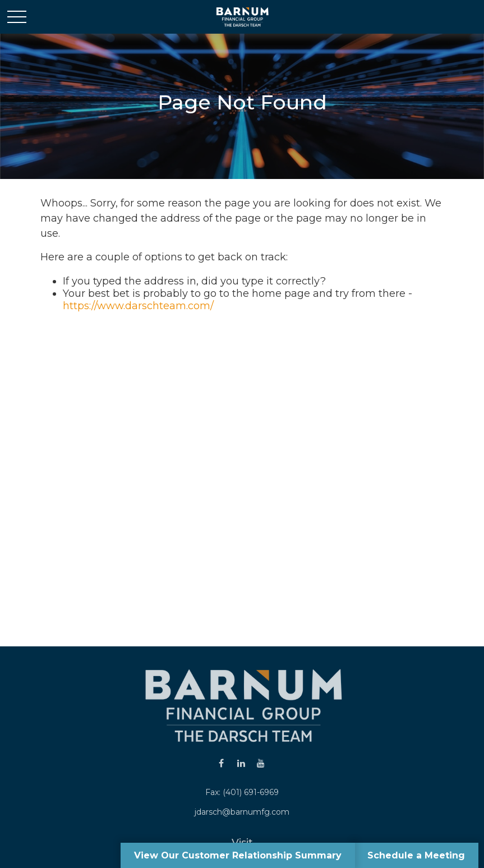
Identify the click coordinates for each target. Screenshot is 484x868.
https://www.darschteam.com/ (138, 306)
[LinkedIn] (241, 763)
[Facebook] (221, 763)
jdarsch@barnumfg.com (242, 812)
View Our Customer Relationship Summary (238, 855)
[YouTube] (261, 763)
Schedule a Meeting (416, 855)
